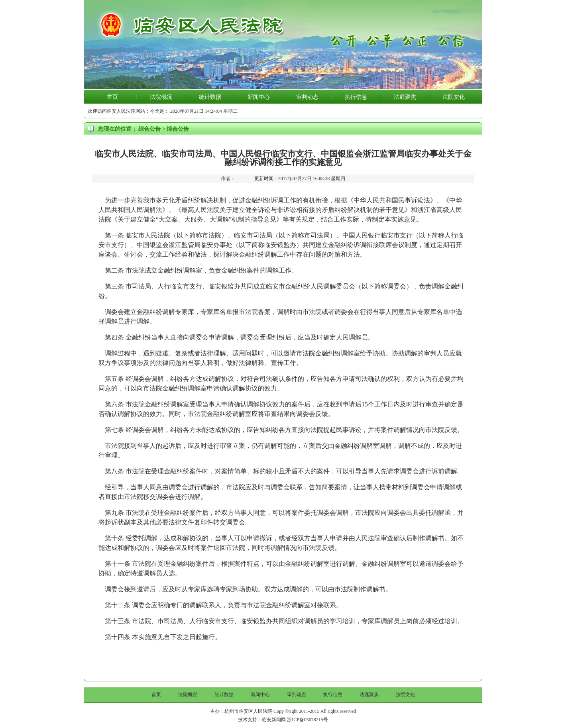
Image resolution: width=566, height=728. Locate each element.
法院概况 (161, 97)
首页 (112, 97)
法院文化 (454, 97)
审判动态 (307, 97)
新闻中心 (259, 97)
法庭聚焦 (405, 97)
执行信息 (356, 97)
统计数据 (210, 97)
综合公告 (149, 129)
